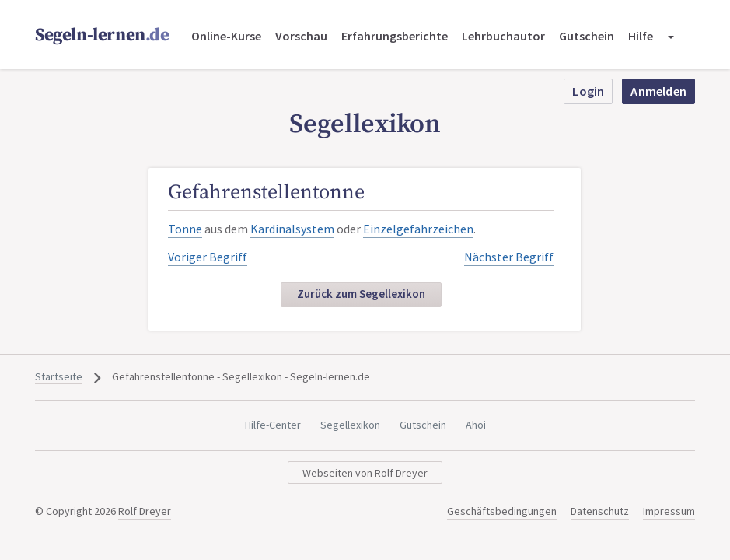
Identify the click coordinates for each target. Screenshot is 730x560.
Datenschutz (600, 511)
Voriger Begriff (208, 257)
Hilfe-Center (273, 425)
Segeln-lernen (102, 35)
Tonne (185, 229)
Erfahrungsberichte (395, 36)
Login (588, 91)
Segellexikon (350, 425)
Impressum (669, 511)
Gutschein (587, 36)
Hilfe (641, 36)
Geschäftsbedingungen (502, 511)
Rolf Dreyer (145, 511)
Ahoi (476, 425)
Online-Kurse (226, 36)
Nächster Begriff (509, 257)
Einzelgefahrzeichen (418, 229)
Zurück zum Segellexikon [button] (361, 294)
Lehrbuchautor (503, 36)
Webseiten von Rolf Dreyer (365, 473)
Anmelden (658, 91)
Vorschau (301, 36)
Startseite (59, 376)
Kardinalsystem (292, 229)
